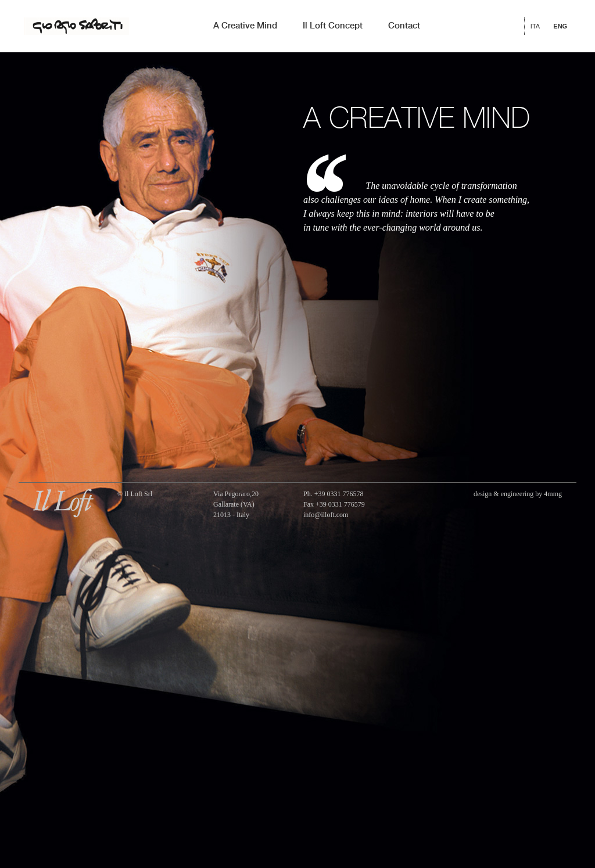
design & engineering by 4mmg (518, 494)
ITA (535, 26)
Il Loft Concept (333, 26)
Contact (404, 26)
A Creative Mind (245, 26)
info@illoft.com (326, 515)
